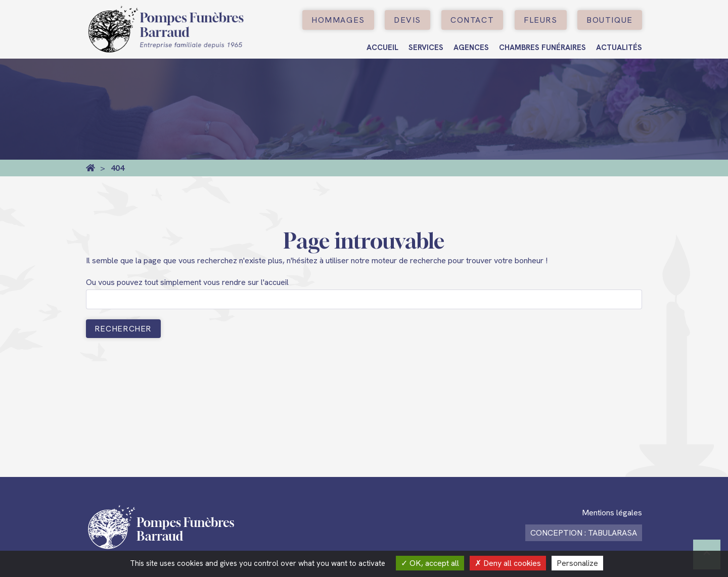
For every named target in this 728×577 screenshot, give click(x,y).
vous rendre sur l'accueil (246, 282)
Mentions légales (612, 513)
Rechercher (123, 329)
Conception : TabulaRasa (584, 533)
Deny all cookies (508, 563)
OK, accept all (430, 563)
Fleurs (541, 20)
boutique (610, 20)
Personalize (577, 563)
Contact (472, 20)
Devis (407, 20)
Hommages (338, 20)
